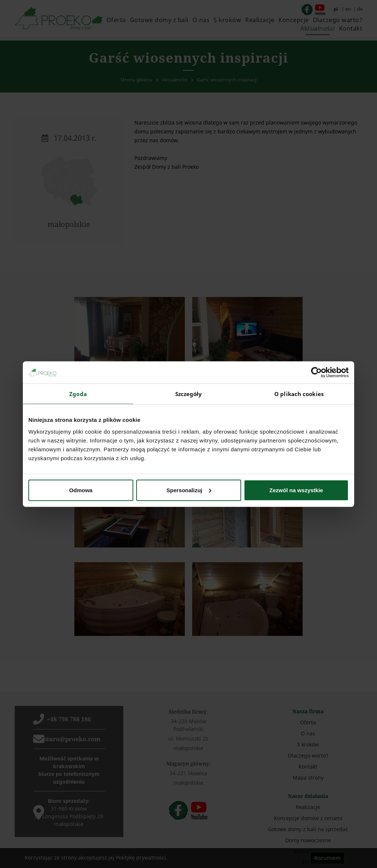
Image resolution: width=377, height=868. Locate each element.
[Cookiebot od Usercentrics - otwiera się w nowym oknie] (316, 372)
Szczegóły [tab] (189, 394)
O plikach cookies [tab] (299, 394)
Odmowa (81, 490)
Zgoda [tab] (78, 394)
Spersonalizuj (189, 490)
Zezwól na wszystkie (296, 490)
